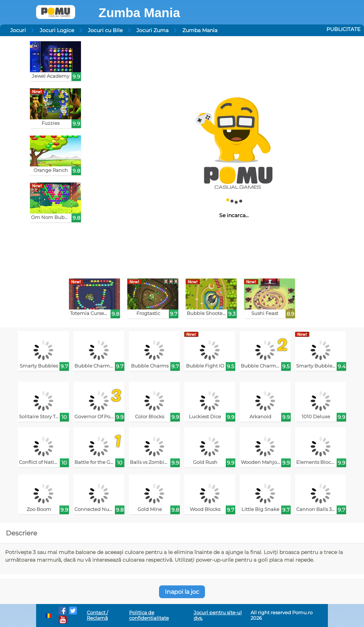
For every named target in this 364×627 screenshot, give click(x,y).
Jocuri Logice (57, 30)
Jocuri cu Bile (105, 30)
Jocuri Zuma (152, 30)
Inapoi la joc (182, 592)
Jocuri (18, 30)
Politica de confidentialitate (149, 615)
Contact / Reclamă (97, 615)
